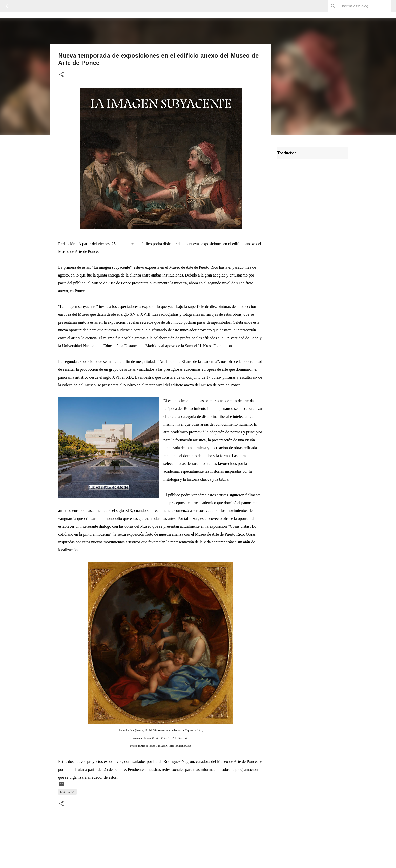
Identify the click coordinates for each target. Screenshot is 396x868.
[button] (61, 75)
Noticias (67, 792)
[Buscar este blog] (365, 6)
